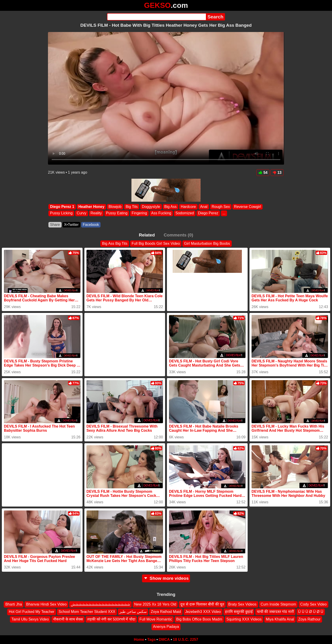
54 (263, 173)
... (224, 213)
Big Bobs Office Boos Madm (199, 619)
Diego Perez (208, 213)
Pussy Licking (61, 213)
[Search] (156, 17)
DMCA (164, 640)
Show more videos (166, 578)
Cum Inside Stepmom (279, 604)
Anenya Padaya (166, 627)
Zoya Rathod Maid (166, 612)
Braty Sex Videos (242, 604)
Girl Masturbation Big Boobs (207, 243)
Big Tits (132, 207)
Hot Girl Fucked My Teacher (32, 612)
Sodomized (185, 213)
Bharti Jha (14, 604)
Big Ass (170, 207)
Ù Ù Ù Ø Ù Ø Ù (311, 612)
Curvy (82, 213)
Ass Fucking (161, 213)
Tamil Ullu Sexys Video (30, 619)
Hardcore (188, 207)
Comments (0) (178, 235)
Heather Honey (91, 207)
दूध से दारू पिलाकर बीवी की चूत (202, 604)
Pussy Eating (117, 213)
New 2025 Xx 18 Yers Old (155, 604)
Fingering (139, 213)
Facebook (91, 225)
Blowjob (115, 207)
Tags (151, 640)
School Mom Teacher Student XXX (87, 612)
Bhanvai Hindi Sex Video (46, 604)
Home (139, 640)
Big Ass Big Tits (115, 243)
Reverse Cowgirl (248, 207)
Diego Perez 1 (62, 207)
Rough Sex (221, 207)
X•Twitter (71, 225)
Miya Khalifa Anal (280, 619)
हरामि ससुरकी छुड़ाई (239, 612)
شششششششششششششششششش (100, 604)
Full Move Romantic (156, 619)
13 (277, 173)
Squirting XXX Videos (244, 619)
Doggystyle (151, 207)
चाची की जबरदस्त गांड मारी (275, 612)
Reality (96, 213)
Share (55, 225)
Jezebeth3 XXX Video (203, 612)
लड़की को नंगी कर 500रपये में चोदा (111, 619)
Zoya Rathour (309, 619)
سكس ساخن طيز (133, 612)
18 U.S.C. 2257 (185, 640)
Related (147, 235)
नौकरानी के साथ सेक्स (68, 619)
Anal (204, 207)
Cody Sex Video (313, 604)
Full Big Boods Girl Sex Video (156, 243)
